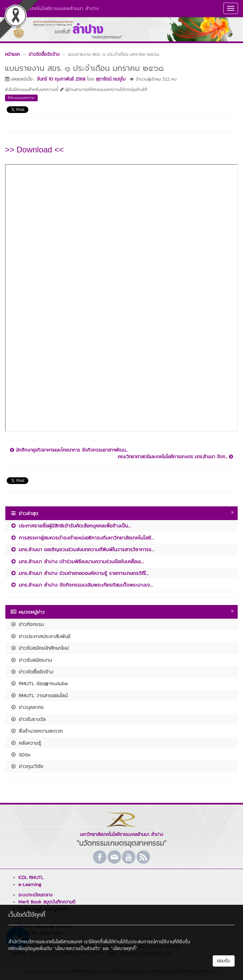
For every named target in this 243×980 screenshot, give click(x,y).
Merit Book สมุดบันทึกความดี (47, 902)
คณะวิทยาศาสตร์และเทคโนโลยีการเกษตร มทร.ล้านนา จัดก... (175, 457)
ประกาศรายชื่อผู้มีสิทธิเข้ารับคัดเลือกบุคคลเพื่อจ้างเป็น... (71, 526)
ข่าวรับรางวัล (28, 719)
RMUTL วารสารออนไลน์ (39, 695)
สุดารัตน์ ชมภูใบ (111, 79)
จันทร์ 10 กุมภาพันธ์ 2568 (61, 79)
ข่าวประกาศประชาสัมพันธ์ (40, 636)
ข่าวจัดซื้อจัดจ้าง (32, 672)
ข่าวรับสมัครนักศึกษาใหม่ (39, 648)
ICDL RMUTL (31, 878)
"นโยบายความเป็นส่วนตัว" (77, 948)
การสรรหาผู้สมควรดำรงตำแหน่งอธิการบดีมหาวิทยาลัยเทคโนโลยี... (82, 538)
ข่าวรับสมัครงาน (31, 660)
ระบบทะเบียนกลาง (35, 895)
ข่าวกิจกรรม (27, 624)
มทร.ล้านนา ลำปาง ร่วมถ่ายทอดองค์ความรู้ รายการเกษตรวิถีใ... (79, 573)
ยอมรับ (224, 961)
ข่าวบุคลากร (27, 707)
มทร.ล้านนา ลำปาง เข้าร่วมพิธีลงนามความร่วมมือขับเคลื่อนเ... (77, 561)
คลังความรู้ (26, 743)
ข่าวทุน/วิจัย (27, 766)
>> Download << (34, 150)
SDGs (20, 755)
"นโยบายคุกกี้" (124, 948)
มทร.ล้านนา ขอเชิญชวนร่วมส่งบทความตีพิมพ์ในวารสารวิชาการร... (82, 549)
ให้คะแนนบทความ (21, 98)
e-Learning (30, 885)
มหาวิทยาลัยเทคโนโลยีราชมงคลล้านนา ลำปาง (52, 8)
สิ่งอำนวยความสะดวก (36, 731)
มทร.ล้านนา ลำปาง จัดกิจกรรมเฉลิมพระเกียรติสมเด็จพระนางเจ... (82, 585)
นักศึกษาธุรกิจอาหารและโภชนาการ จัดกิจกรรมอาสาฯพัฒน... (69, 450)
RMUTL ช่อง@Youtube (39, 683)
